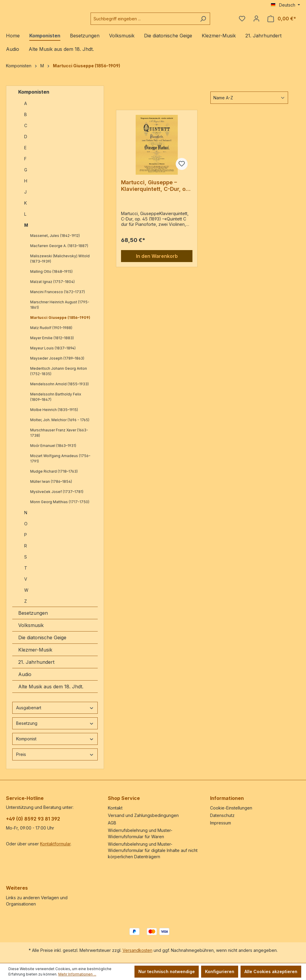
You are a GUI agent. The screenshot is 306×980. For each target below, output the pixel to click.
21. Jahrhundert (36, 667)
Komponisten (34, 97)
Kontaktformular (55, 844)
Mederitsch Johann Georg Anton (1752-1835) (59, 376)
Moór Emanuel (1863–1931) (53, 450)
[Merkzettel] (242, 21)
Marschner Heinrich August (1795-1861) (60, 309)
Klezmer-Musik (35, 655)
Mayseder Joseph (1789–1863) (57, 363)
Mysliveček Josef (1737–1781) (57, 496)
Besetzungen (33, 618)
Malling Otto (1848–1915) (51, 276)
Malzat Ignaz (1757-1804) (52, 286)
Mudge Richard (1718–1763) (54, 476)
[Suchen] (216, 21)
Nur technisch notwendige (167, 971)
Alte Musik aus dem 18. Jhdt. (51, 691)
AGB (112, 823)
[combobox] (158, 21)
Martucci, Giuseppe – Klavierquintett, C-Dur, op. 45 (156, 191)
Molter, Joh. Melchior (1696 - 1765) (60, 425)
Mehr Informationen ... (77, 974)
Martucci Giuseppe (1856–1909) (60, 322)
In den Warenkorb (157, 261)
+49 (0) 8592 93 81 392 (33, 819)
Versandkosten (137, 950)
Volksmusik (31, 630)
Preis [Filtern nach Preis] (55, 759)
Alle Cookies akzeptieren (271, 971)
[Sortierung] (249, 102)
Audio (25, 679)
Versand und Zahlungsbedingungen (143, 815)
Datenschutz (222, 815)
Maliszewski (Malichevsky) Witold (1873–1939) (60, 263)
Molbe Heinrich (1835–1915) (54, 414)
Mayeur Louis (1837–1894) (53, 353)
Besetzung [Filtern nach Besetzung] (55, 728)
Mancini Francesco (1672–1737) (58, 297)
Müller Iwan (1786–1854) (51, 486)
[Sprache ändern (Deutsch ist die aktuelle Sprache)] (285, 5)
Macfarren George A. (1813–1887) (59, 251)
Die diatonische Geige (42, 642)
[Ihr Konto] (256, 21)
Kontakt (115, 808)
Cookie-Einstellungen (231, 808)
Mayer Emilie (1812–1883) (52, 343)
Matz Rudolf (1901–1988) (51, 332)
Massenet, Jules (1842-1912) (55, 240)
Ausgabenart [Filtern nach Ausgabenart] (55, 712)
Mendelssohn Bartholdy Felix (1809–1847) (56, 402)
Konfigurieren (220, 971)
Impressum (221, 823)
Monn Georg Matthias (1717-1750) (60, 507)
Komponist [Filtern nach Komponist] (55, 744)
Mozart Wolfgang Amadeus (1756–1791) (60, 463)
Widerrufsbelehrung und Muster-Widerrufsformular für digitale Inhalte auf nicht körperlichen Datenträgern (153, 850)
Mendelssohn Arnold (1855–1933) (59, 389)
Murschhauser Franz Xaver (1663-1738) (59, 437)
